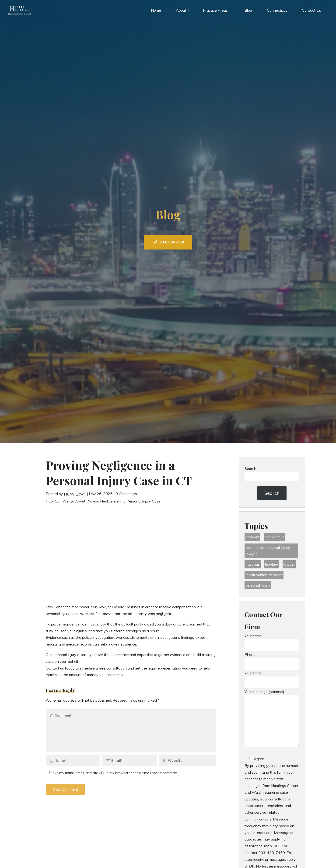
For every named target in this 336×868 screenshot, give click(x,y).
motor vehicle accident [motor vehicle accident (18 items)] (265, 577)
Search (250, 468)
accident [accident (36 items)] (253, 537)
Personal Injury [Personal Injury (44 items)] (258, 588)
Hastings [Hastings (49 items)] (253, 566)
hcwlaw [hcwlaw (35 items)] (273, 566)
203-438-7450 (169, 242)
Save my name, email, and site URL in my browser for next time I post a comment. (112, 775)
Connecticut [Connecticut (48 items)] (276, 537)
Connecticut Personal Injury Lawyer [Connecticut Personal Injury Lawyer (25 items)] (269, 552)
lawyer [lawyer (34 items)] (291, 566)
